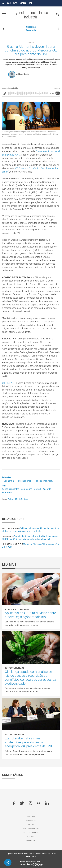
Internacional (11, 528)
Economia (31, 30)
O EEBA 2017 (9, 383)
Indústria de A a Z (13, 544)
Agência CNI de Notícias (18, 499)
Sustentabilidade (15, 668)
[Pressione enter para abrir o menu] (4, 15)
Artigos (31, 825)
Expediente (31, 841)
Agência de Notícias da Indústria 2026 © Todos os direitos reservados (31, 855)
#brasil (38, 489)
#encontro (14, 489)
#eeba (5, 489)
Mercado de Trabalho (17, 609)
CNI (9, 3)
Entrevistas (31, 821)
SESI (16, 3)
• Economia (8, 481)
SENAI (24, 3)
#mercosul (7, 492)
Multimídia (31, 837)
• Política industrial (43, 481)
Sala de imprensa (31, 833)
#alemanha (27, 489)
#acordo (47, 489)
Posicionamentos (31, 829)
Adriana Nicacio (23, 74)
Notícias (31, 817)
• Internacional (23, 481)
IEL (31, 3)
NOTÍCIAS (31, 27)
